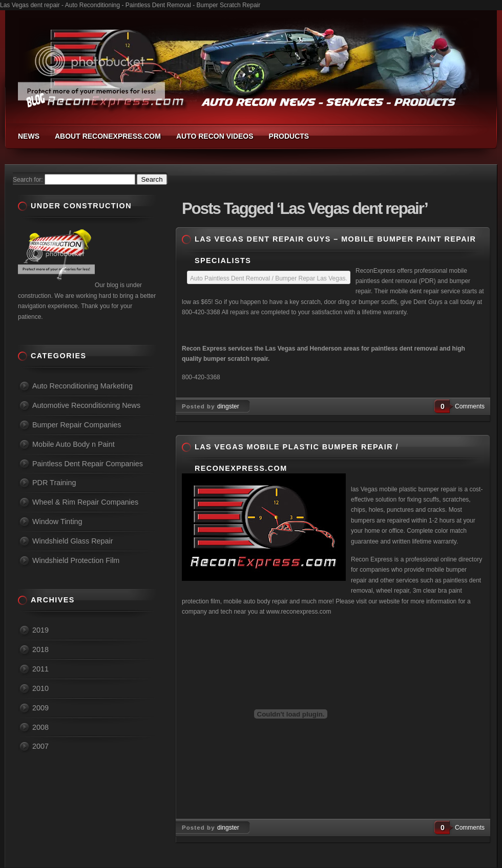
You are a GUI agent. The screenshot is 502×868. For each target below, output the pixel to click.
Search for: (28, 180)
